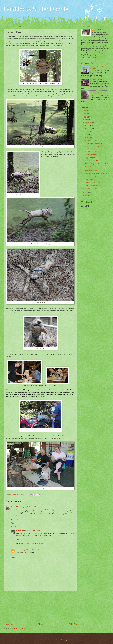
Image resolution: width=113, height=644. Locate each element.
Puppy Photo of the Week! (92, 189)
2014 (85, 111)
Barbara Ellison (16, 507)
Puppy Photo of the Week (97, 80)
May (87, 196)
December (88, 120)
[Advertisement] (40, 607)
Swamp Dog (88, 138)
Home (41, 624)
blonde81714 (16, 494)
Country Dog (89, 167)
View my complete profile (89, 58)
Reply (12, 523)
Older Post (73, 624)
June (87, 193)
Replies (15, 527)
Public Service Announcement (94, 144)
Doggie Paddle (89, 179)
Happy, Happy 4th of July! (93, 182)
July (87, 135)
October (88, 126)
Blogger (65, 640)
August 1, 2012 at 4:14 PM (29, 507)
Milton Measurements (91, 155)
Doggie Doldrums (90, 158)
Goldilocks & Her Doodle (36, 9)
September (89, 129)
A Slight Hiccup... (95, 92)
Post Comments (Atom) (18, 628)
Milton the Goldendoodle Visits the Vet (96, 173)
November (89, 123)
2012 (85, 117)
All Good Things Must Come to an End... (97, 164)
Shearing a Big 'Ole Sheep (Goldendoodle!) (98, 68)
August (88, 132)
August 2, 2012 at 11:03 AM (31, 550)
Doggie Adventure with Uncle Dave (95, 185)
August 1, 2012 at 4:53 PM (34, 531)
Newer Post (8, 624)
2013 (85, 114)
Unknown (19, 550)
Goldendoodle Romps (91, 170)
